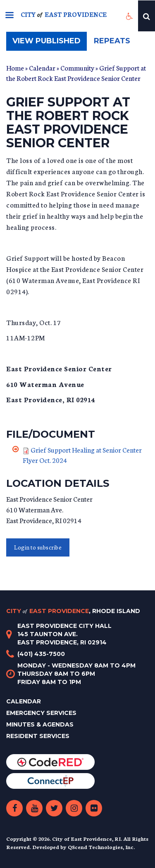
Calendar (42, 67)
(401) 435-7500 (41, 654)
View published (50, 43)
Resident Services (38, 736)
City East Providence (73, 611)
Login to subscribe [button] (38, 547)
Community (77, 67)
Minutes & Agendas (40, 724)
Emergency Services (41, 713)
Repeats (112, 41)
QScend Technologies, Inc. (101, 847)
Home (15, 67)
